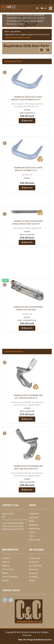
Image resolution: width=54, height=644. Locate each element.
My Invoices (34, 569)
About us (6, 562)
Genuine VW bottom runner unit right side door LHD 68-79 (28, 467)
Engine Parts (34, 514)
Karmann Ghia (35, 540)
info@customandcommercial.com (14, 518)
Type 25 (32, 532)
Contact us (6, 558)
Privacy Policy (8, 569)
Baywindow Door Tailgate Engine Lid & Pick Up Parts (27, 34)
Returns (5, 573)
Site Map (5, 580)
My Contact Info (35, 566)
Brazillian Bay (34, 529)
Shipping (6, 566)
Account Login (35, 558)
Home (7, 31)
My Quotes (33, 573)
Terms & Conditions (10, 577)
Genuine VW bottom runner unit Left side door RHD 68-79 (28, 397)
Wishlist (32, 580)
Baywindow (16, 31)
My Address (33, 577)
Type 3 (32, 536)
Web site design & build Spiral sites (35, 640)
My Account (34, 562)
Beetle (32, 521)
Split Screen (34, 517)
